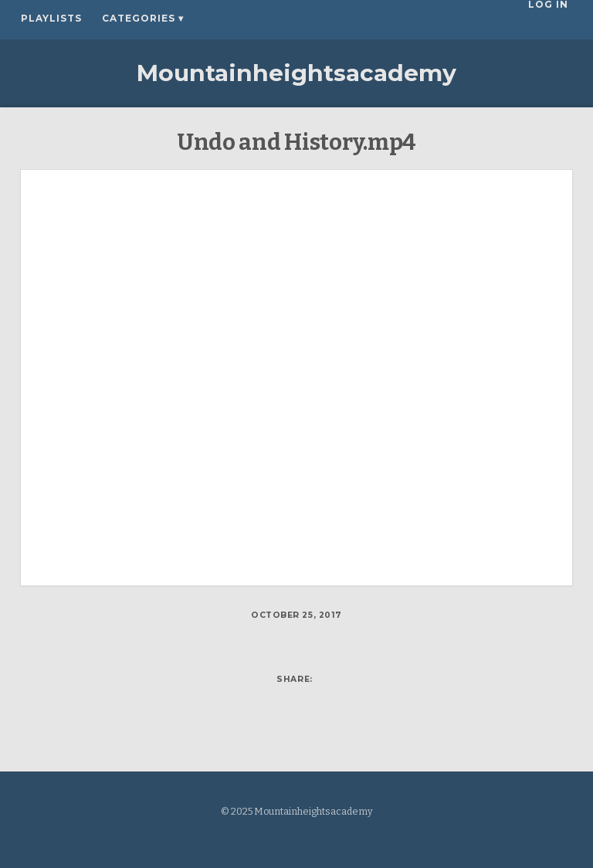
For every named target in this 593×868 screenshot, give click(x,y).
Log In (552, 19)
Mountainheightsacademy (296, 73)
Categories (143, 19)
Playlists (51, 19)
